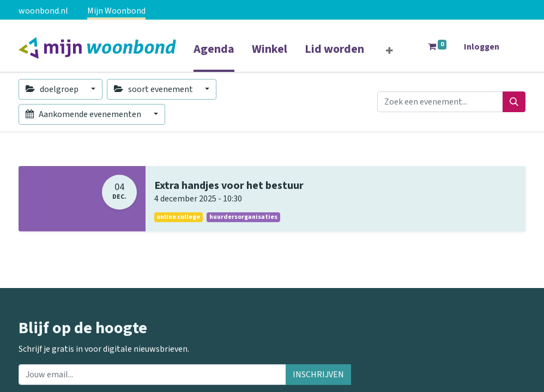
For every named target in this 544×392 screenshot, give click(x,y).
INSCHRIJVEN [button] (318, 375)
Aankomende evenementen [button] (84, 114)
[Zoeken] (514, 102)
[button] (389, 51)
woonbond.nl (43, 11)
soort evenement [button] (154, 89)
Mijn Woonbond (116, 11)
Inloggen (482, 47)
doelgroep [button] (53, 89)
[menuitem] (214, 56)
